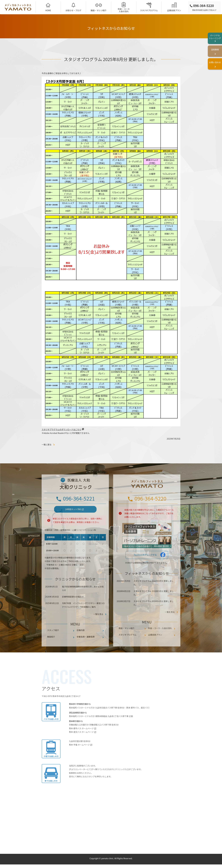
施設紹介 (51, 646)
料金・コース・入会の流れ (160, 637)
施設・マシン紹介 (99, 10)
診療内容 (81, 639)
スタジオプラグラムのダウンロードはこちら (61, 429)
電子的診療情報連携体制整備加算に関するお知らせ (83, 597)
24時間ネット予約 (73, 518)
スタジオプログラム (149, 10)
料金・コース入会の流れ (124, 10)
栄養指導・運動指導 (86, 646)
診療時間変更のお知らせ (73, 606)
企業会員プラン (174, 10)
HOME (48, 10)
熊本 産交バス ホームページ (81, 741)
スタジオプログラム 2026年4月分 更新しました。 (154, 612)
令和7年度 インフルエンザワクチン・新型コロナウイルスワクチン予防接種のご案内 (83, 614)
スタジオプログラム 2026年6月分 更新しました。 (154, 592)
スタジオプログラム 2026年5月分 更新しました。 (154, 602)
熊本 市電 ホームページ (79, 754)
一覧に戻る (47, 445)
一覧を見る (170, 621)
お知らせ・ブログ (73, 10)
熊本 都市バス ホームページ (81, 737)
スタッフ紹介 (53, 639)
